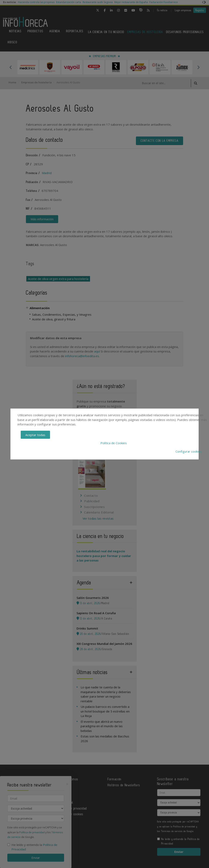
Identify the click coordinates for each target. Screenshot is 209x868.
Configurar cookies (189, 451)
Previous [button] (11, 67)
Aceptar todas (35, 435)
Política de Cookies (114, 443)
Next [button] (198, 67)
